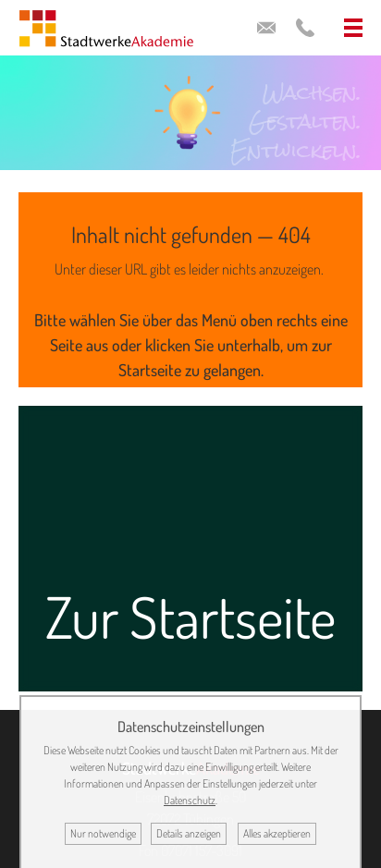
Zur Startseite (190, 617)
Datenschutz (190, 800)
